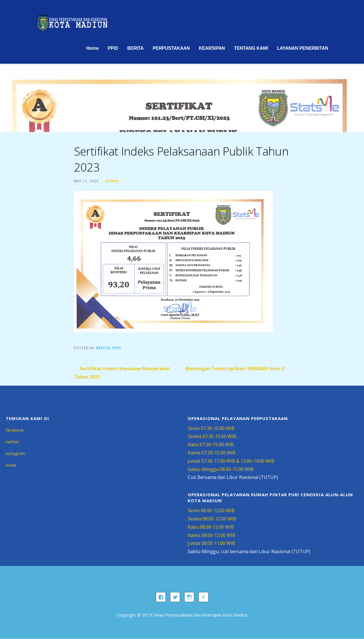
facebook (15, 430)
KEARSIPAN (212, 48)
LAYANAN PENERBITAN (303, 48)
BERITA (135, 48)
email (11, 465)
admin (112, 181)
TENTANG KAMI (251, 48)
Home (92, 48)
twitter (13, 442)
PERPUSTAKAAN (171, 48)
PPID (113, 48)
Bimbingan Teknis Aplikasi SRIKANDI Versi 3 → (238, 369)
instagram (15, 453)
